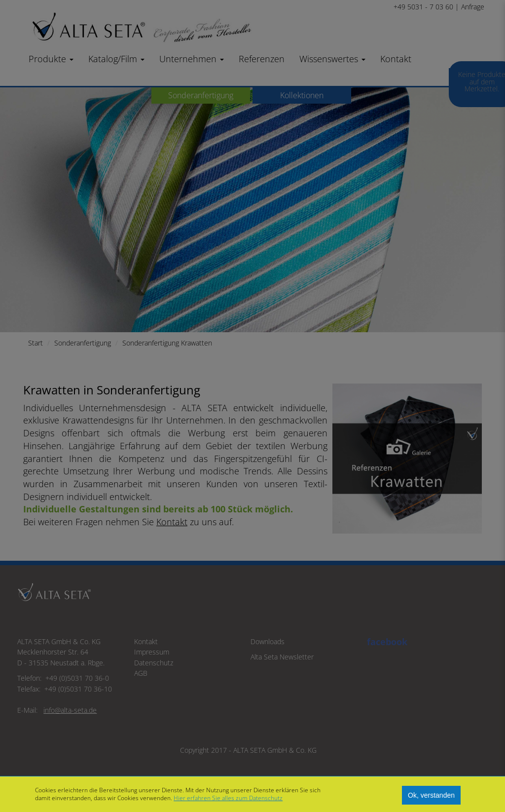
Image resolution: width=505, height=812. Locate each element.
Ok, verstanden (431, 795)
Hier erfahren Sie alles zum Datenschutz (228, 798)
